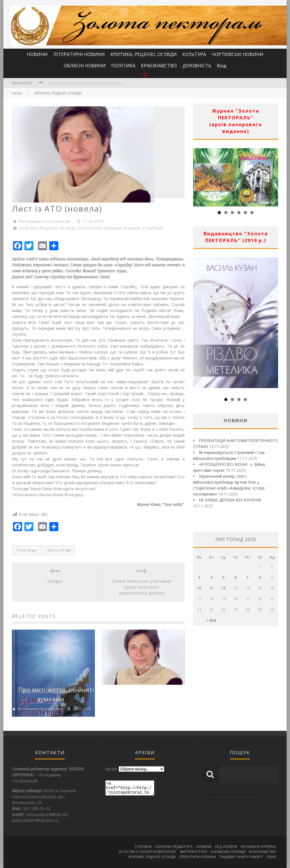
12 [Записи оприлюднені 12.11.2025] (223, 588)
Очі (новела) (143, 667)
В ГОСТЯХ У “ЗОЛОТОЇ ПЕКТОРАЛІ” (148, 852)
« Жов (211, 620)
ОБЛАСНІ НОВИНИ (85, 66)
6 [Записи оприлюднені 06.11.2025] (235, 577)
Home (17, 93)
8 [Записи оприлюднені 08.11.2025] (260, 577)
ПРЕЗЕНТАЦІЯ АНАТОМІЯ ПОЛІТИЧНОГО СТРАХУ (92, 83)
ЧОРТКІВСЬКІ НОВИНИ (237, 54)
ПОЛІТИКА (123, 66)
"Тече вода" (27, 550)
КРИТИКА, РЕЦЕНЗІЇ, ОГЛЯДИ (144, 54)
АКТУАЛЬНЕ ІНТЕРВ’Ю (258, 847)
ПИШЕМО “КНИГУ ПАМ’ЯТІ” (241, 857)
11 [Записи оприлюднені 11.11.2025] (211, 588)
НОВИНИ (37, 54)
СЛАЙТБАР (153, 228)
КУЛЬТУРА (194, 54)
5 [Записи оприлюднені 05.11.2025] (224, 577)
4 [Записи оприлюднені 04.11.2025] (211, 577)
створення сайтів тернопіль (229, 794)
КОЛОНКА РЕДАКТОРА (174, 847)
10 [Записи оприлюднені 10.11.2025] (199, 588)
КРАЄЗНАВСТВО (159, 66)
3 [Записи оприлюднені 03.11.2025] (199, 577)
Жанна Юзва (59, 550)
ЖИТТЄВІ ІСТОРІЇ (193, 852)
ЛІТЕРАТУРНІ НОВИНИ (79, 54)
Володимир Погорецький (45, 221)
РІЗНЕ (271, 857)
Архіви (111, 769)
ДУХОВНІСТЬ (197, 66)
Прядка (55, 581)
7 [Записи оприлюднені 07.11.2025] (248, 577)
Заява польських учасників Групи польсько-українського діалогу (142, 587)
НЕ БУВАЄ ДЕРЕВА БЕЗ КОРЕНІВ (230, 500)
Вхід (222, 66)
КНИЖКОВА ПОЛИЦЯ (228, 852)
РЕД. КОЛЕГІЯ (226, 847)
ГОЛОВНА (143, 847)
